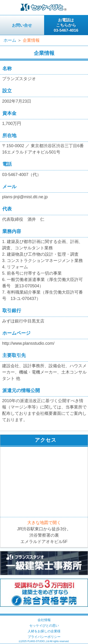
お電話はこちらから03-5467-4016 (66, 25)
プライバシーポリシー (44, 637)
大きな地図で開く (44, 523)
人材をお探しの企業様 (44, 631)
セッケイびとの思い (44, 625)
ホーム (10, 40)
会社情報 (44, 620)
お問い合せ (22, 25)
